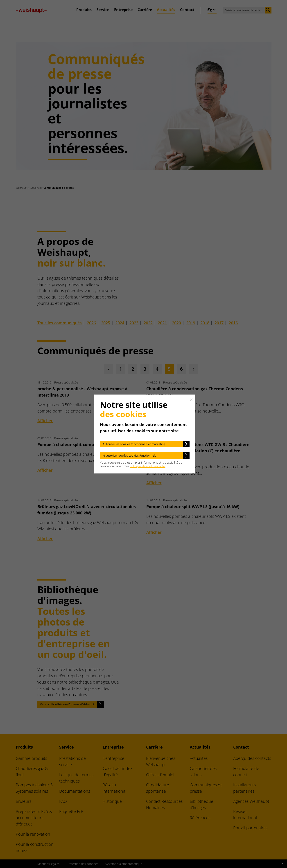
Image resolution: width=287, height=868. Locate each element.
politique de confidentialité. (148, 466)
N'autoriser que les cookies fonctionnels (129, 455)
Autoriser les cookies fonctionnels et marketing (134, 444)
